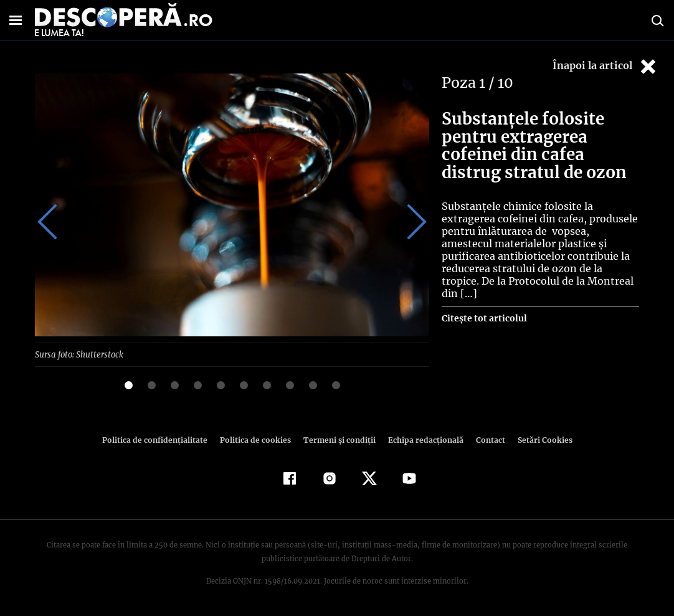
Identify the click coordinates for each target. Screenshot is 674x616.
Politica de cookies (257, 439)
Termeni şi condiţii (338, 439)
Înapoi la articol (605, 66)
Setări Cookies (538, 439)
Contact (485, 439)
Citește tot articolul (484, 306)
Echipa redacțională (422, 439)
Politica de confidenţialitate (160, 439)
